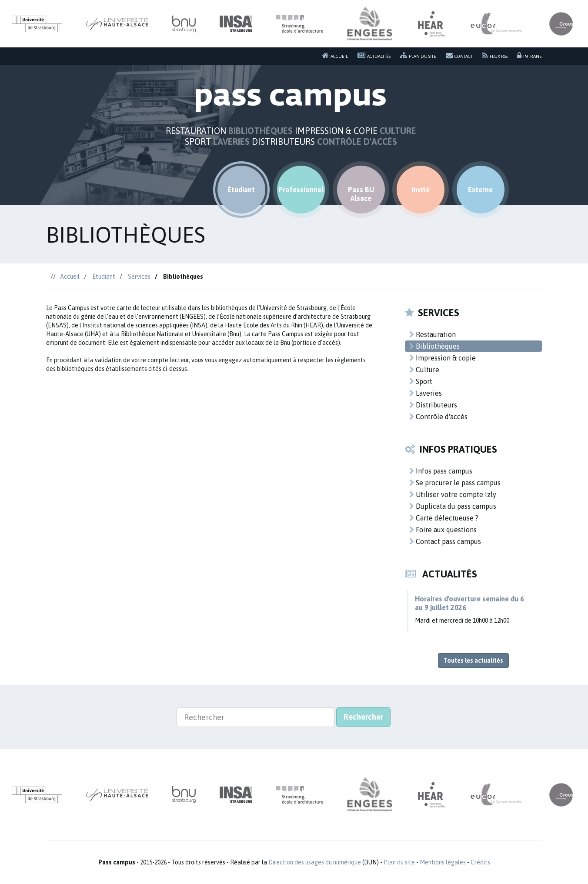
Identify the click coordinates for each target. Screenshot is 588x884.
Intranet (531, 55)
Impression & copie (443, 358)
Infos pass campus (441, 471)
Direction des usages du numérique (315, 862)
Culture (424, 370)
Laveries (426, 393)
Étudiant (104, 277)
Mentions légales (443, 862)
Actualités (374, 55)
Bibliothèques (434, 346)
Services (139, 277)
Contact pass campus (445, 541)
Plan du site (418, 55)
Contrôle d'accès (438, 417)
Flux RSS (495, 55)
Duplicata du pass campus (453, 506)
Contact (459, 55)
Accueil (335, 55)
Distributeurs (433, 405)
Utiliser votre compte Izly (453, 494)
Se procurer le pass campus (455, 483)
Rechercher (363, 717)
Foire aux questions (443, 530)
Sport (421, 381)
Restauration (433, 334)
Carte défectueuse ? (444, 518)
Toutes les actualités (473, 660)
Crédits (480, 862)
